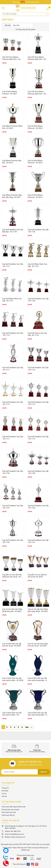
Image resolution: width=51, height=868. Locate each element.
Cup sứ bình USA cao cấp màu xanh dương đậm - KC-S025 (38, 715)
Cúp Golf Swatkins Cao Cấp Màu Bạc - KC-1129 (13, 231)
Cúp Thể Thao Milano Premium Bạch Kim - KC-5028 (37, 59)
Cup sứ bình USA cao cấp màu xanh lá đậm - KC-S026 (12, 715)
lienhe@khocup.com (17, 834)
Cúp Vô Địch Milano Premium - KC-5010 (35, 196)
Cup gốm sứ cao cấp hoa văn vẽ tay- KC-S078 (37, 576)
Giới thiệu (5, 791)
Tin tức (4, 794)
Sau (27, 727)
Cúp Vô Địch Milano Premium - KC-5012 (35, 162)
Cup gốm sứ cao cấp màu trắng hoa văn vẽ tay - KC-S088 (12, 577)
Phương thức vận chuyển (10, 810)
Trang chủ (5, 788)
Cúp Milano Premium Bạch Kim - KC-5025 (12, 127)
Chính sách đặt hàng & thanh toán (14, 807)
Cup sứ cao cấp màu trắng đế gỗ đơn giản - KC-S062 (12, 610)
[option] (14, 748)
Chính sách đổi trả (8, 815)
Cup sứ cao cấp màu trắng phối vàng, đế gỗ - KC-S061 (38, 610)
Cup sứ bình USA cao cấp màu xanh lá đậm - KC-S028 (13, 679)
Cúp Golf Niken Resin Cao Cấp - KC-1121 (12, 300)
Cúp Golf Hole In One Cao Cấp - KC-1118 (37, 334)
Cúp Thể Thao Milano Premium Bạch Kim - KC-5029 (11, 59)
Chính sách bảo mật (9, 812)
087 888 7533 (16, 831)
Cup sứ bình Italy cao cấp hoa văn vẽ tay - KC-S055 (12, 645)
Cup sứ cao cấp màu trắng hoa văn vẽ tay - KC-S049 (38, 645)
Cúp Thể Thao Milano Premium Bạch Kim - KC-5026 (37, 94)
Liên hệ (4, 796)
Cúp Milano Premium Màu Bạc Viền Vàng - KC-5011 (12, 196)
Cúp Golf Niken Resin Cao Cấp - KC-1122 (37, 265)
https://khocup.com (18, 837)
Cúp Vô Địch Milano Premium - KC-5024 (35, 127)
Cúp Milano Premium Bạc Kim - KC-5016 (12, 162)
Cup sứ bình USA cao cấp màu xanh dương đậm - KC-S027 (38, 680)
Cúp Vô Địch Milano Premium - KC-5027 (10, 93)
